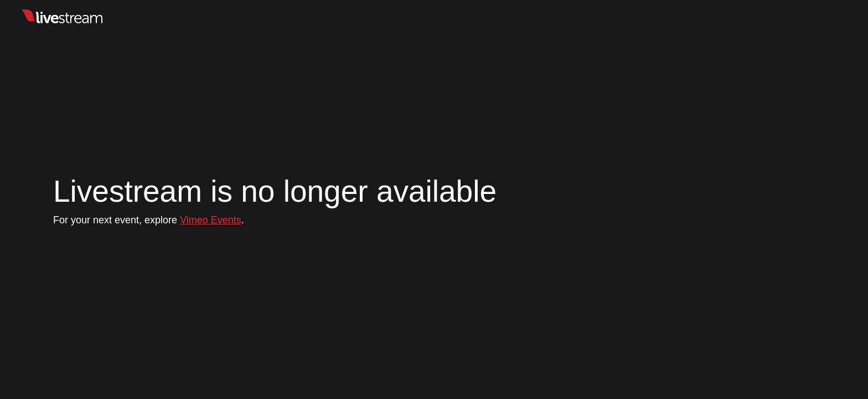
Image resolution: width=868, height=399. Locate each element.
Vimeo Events (211, 220)
